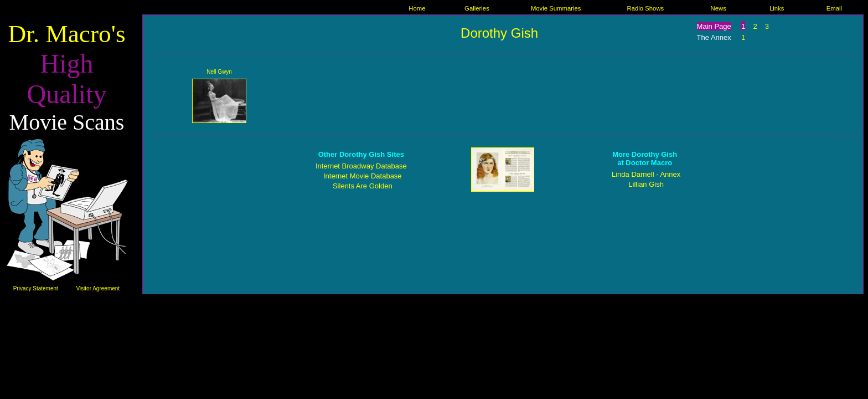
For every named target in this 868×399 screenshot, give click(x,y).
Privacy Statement (36, 288)
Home (417, 8)
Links (777, 8)
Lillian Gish (646, 184)
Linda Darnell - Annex (646, 174)
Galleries (477, 8)
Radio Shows (645, 8)
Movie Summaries (556, 8)
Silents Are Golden (363, 186)
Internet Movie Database (363, 176)
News (718, 8)
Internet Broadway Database (361, 166)
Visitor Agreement (98, 288)
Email (834, 8)
